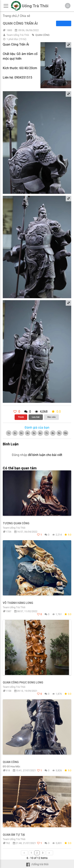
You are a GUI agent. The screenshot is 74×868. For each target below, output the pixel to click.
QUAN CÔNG (42, 35)
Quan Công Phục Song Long (23, 682)
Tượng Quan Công (16, 523)
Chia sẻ (25, 16)
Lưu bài (36, 417)
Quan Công (11, 762)
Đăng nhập (20, 455)
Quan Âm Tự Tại (14, 835)
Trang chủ (10, 16)
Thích (21, 417)
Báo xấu (52, 417)
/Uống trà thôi (37, 864)
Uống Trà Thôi (35, 6)
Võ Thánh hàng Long (18, 603)
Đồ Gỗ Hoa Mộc (12, 766)
